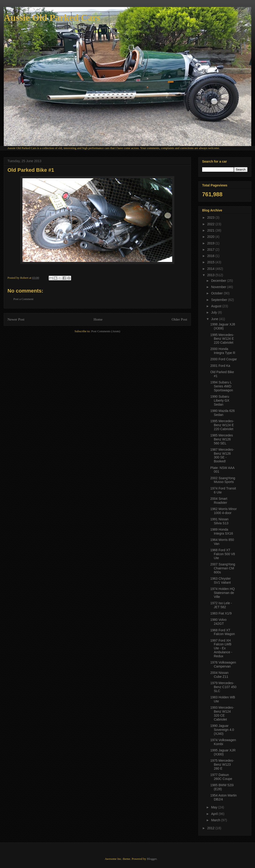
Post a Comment (23, 299)
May (215, 807)
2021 (211, 230)
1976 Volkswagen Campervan (223, 664)
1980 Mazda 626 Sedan (222, 413)
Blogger (152, 859)
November (219, 287)
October (217, 293)
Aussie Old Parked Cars (52, 18)
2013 (211, 275)
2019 (211, 243)
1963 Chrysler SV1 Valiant (220, 580)
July (214, 312)
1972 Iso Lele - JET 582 (221, 605)
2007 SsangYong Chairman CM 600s (223, 568)
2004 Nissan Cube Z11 (219, 675)
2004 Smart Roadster (219, 501)
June (215, 319)
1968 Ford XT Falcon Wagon (223, 632)
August (217, 306)
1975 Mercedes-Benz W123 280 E (222, 764)
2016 (211, 256)
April (215, 814)
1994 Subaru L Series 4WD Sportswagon (222, 386)
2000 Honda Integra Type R (223, 351)
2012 (211, 828)
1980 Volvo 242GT (218, 622)
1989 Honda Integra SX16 (222, 531)
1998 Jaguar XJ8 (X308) (223, 326)
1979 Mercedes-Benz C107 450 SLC (223, 687)
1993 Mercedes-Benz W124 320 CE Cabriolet (222, 713)
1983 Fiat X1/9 (221, 613)
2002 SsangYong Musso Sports (223, 480)
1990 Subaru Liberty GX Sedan (220, 400)
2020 (211, 237)
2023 (211, 218)
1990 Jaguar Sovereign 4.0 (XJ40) (222, 730)
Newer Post (16, 319)
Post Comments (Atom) (106, 331)
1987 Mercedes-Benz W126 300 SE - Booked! (222, 455)
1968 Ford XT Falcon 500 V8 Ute (223, 554)
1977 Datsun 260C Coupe (221, 777)
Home (98, 319)
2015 (211, 262)
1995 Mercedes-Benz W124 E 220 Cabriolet (222, 339)
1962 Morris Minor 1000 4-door (224, 511)
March (216, 820)
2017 (211, 250)
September (219, 300)
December (219, 281)
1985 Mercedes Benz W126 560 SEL (222, 439)
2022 (211, 224)
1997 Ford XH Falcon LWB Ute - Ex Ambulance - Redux (221, 648)
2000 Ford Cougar (224, 359)
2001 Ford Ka (220, 366)
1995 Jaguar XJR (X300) (223, 752)
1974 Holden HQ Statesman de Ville (222, 593)
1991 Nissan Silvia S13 (219, 521)
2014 (211, 269)
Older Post (179, 319)
